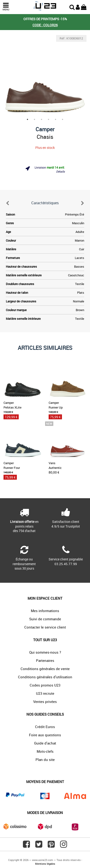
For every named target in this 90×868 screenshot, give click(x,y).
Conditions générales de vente (45, 669)
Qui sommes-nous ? (45, 652)
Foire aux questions (45, 735)
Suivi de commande (45, 619)
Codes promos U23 (45, 685)
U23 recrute (45, 693)
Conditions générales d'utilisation (45, 677)
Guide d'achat (45, 743)
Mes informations (45, 611)
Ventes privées (45, 702)
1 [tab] (28, 120)
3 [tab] (42, 120)
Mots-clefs (45, 751)
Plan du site (45, 760)
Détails (60, 171)
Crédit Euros (45, 727)
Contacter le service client (45, 627)
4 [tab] (49, 120)
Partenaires (45, 660)
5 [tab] (56, 120)
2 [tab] (35, 120)
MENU (6, 7)
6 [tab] (63, 120)
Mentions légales (45, 864)
